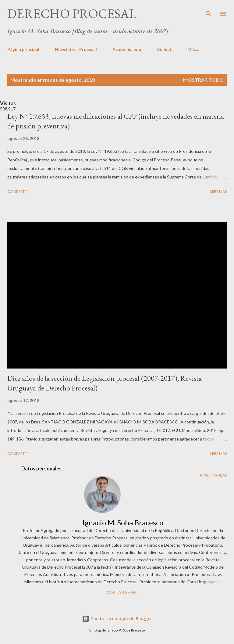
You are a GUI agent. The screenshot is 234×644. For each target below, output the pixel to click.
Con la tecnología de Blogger (117, 619)
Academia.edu (127, 49)
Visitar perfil (123, 592)
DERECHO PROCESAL (72, 14)
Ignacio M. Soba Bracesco (123, 522)
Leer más (218, 191)
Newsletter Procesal (76, 49)
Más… (193, 49)
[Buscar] (208, 11)
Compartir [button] (18, 191)
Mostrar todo (203, 80)
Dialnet (164, 49)
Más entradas (213, 475)
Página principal (23, 49)
